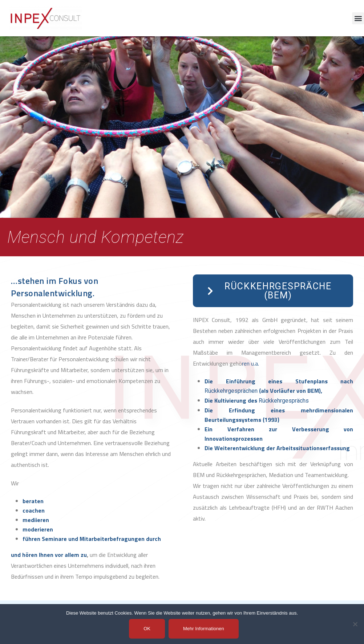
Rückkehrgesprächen (231, 391)
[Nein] (355, 624)
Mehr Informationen (204, 629)
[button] (358, 18)
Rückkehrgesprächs (284, 401)
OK (147, 629)
